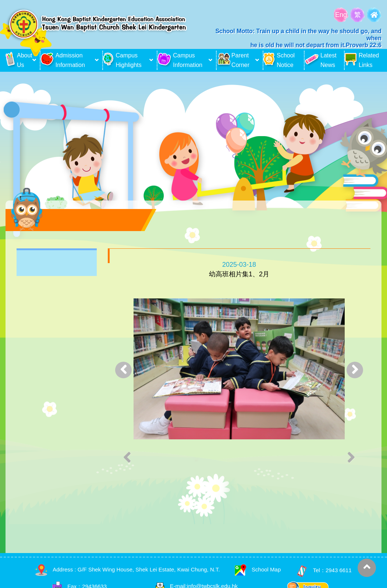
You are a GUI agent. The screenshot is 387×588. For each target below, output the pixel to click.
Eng (341, 15)
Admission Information (63, 60)
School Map (258, 569)
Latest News (321, 60)
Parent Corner (233, 60)
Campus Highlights (122, 60)
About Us (18, 60)
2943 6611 (339, 571)
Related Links (362, 60)
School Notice (279, 60)
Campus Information (180, 60)
